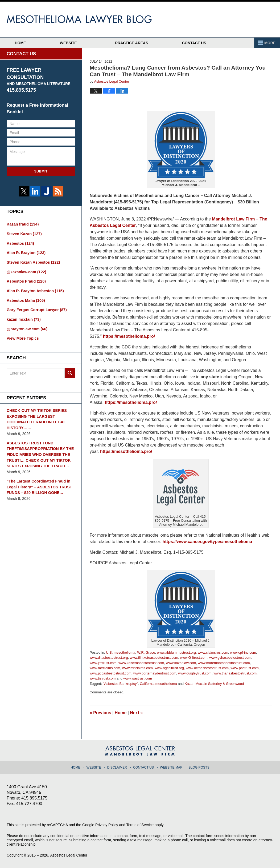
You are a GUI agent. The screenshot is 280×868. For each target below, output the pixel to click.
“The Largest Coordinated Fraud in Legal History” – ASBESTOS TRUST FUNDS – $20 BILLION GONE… (38, 483)
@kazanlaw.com (26, 271)
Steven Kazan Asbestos (32, 262)
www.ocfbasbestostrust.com (207, 668)
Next (136, 713)
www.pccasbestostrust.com (111, 673)
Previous (100, 713)
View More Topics (22, 336)
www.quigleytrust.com (195, 673)
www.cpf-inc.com (243, 652)
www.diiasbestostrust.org (109, 658)
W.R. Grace (146, 652)
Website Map (171, 766)
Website (77, 43)
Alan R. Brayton (26, 252)
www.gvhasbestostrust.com (230, 658)
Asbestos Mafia (25, 299)
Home (25, 43)
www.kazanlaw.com (181, 663)
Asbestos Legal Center (69, 855)
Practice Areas (141, 43)
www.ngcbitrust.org (169, 668)
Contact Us (207, 43)
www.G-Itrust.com (194, 658)
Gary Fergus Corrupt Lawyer (36, 308)
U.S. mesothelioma (121, 652)
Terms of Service (141, 825)
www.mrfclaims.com (137, 668)
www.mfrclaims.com (105, 668)
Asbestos (20, 243)
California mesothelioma (158, 684)
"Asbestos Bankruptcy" (120, 684)
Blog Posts (198, 766)
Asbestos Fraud (26, 280)
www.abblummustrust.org (176, 652)
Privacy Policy (107, 825)
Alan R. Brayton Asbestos (34, 290)
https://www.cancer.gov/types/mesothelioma (207, 542)
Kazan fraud (22, 224)
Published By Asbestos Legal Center (241, 19)
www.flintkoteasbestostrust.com (154, 658)
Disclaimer (118, 766)
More (269, 43)
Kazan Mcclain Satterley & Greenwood (214, 684)
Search (70, 371)
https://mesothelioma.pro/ (129, 336)
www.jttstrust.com (103, 663)
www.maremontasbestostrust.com (224, 663)
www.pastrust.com (244, 668)
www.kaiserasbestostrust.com (141, 663)
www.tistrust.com (103, 678)
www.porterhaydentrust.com (155, 673)
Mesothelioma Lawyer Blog (79, 19)
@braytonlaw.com (26, 327)
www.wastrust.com (138, 678)
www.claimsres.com (213, 652)
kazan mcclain (23, 318)
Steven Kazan (24, 234)
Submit (41, 171)
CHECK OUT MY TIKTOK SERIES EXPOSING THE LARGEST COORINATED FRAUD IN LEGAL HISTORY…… (36, 417)
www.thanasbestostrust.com (235, 673)
